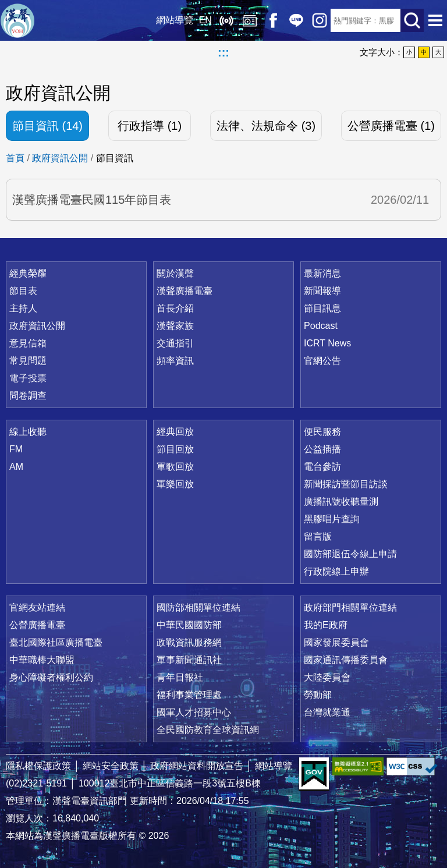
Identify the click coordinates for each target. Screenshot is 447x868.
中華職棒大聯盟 (42, 660)
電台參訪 (322, 467)
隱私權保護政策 (38, 766)
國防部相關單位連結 (198, 607)
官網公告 (322, 361)
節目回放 (175, 449)
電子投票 (28, 378)
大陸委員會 (327, 677)
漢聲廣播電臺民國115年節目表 (92, 200)
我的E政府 (326, 625)
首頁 (15, 158)
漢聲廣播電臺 (17, 20)
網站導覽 (174, 20)
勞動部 (318, 695)
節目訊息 (322, 308)
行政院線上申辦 (336, 571)
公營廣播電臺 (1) (391, 126)
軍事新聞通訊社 (189, 660)
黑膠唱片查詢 (332, 519)
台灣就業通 (327, 712)
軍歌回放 (175, 467)
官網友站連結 (37, 607)
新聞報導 (322, 291)
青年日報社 (180, 677)
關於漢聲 (175, 273)
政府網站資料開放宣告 (197, 766)
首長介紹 (175, 308)
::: (223, 52)
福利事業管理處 (189, 695)
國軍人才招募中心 (194, 712)
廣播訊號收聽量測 (341, 502)
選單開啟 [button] (435, 20)
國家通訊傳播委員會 (346, 660)
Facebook (272, 20)
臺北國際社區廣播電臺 (56, 642)
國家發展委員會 (336, 642)
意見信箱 (28, 343)
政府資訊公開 (60, 158)
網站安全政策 (111, 766)
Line (296, 20)
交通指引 (175, 343)
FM (16, 449)
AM (16, 467)
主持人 (23, 308)
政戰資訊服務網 (189, 642)
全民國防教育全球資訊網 (208, 730)
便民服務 (322, 432)
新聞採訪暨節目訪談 (346, 484)
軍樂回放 (175, 484)
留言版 (318, 536)
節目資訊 (115, 158)
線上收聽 (226, 20)
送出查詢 (412, 20)
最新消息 (322, 273)
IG (319, 20)
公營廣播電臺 (37, 625)
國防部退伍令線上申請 (350, 554)
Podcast (321, 326)
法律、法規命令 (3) (266, 126)
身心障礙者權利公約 (51, 677)
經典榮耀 (28, 273)
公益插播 (322, 449)
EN (205, 20)
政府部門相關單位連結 (350, 607)
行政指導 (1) (150, 126)
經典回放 (249, 20)
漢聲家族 (175, 326)
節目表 (23, 291)
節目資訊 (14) (47, 126)
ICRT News (327, 343)
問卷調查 (28, 396)
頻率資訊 (175, 361)
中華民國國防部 (189, 625)
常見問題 (28, 361)
